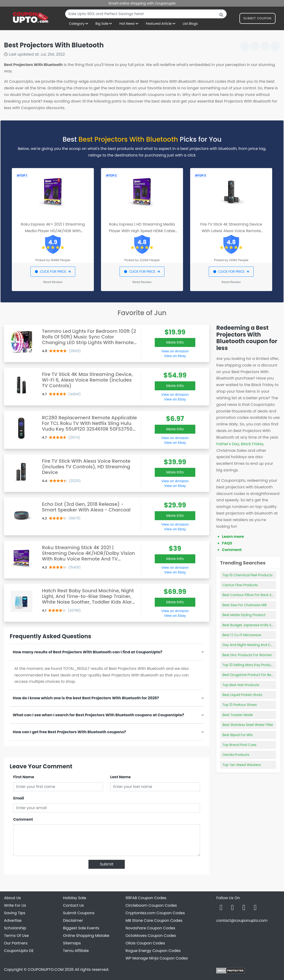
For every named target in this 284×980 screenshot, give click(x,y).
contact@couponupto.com (242, 920)
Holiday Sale (75, 898)
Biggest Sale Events (81, 928)
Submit (107, 864)
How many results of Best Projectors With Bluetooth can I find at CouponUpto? (88, 652)
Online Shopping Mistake (86, 936)
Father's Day (228, 444)
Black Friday (252, 444)
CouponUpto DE (19, 951)
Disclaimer (73, 920)
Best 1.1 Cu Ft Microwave (242, 635)
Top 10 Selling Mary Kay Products (249, 665)
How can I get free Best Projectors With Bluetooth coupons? (69, 732)
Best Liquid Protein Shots (242, 695)
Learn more (233, 537)
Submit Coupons (79, 913)
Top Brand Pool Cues (239, 745)
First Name (24, 777)
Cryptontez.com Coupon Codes (155, 913)
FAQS (227, 543)
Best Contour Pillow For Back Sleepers (253, 595)
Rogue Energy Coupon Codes (153, 951)
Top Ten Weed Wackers (242, 765)
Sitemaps (72, 943)
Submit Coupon (257, 19)
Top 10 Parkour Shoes (240, 705)
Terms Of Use (16, 936)
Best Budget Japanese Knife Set (248, 625)
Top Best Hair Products (241, 685)
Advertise (13, 920)
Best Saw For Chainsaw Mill (244, 605)
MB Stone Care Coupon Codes (154, 920)
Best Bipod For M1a (238, 735)
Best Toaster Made (238, 715)
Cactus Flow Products (240, 585)
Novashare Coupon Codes (150, 928)
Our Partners (16, 943)
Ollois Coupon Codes (145, 943)
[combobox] (146, 14)
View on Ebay (175, 356)
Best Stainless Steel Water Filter (248, 725)
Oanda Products (236, 755)
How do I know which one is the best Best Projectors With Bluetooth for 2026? (86, 698)
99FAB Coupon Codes (146, 898)
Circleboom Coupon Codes (151, 905)
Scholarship (15, 928)
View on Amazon (175, 351)
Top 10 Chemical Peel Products (247, 575)
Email (19, 798)
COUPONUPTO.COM (46, 970)
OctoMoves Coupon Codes (151, 936)
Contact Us (73, 905)
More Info (175, 342)
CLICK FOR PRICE (53, 272)
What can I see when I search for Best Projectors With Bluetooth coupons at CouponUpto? (98, 715)
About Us (12, 898)
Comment (23, 819)
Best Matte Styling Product (244, 615)
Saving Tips (15, 913)
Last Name (120, 777)
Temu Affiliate (76, 951)
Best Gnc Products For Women (247, 655)
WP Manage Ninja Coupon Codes (157, 958)
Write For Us (15, 905)
